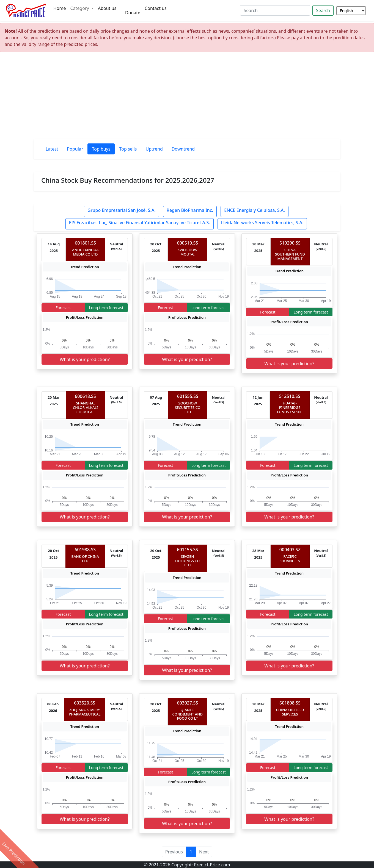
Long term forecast (106, 308)
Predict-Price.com (212, 865)
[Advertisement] (187, 98)
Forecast (63, 308)
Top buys (101, 149)
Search (323, 10)
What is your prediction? (85, 359)
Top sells (128, 149)
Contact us (156, 8)
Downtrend (183, 149)
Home (60, 8)
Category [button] (80, 8)
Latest (52, 149)
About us (107, 8)
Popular (75, 149)
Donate (133, 13)
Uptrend (154, 149)
